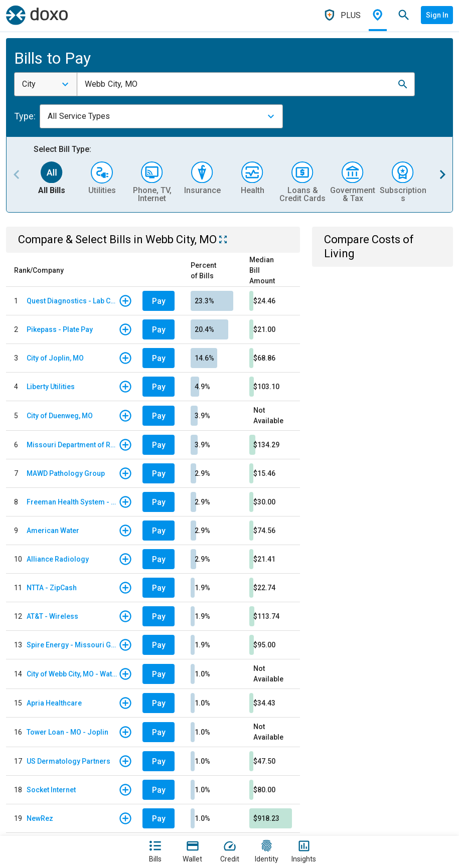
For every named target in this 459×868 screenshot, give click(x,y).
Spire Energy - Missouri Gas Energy (72, 645)
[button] (403, 84)
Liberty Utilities (51, 387)
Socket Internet (51, 790)
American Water (53, 531)
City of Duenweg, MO (60, 416)
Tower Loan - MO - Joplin (67, 732)
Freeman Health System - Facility (72, 502)
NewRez (40, 818)
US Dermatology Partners (68, 761)
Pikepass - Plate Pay (60, 329)
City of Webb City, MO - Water (72, 674)
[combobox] (46, 84)
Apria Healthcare (54, 703)
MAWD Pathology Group (66, 473)
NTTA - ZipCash (52, 588)
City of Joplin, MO (55, 358)
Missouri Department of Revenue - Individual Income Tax (72, 445)
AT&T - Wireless (52, 616)
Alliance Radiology (58, 559)
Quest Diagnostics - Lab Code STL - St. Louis (72, 301)
